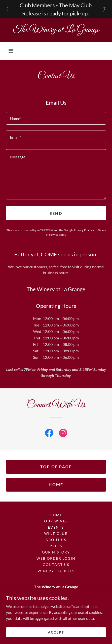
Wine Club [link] (56, 533)
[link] (56, 30)
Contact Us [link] (56, 565)
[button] (11, 51)
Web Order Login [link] (56, 558)
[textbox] (56, 118)
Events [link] (56, 527)
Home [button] (56, 515)
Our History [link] (56, 552)
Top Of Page (56, 467)
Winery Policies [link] (56, 571)
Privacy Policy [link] (83, 230)
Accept (56, 639)
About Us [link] (56, 540)
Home (56, 484)
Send (56, 213)
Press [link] (56, 546)
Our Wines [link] (56, 521)
